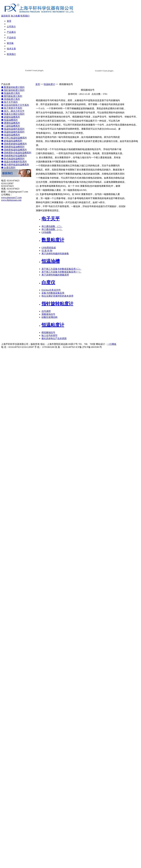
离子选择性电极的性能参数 (55, 254)
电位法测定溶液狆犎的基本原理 (57, 296)
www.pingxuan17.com (11, 197)
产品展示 (11, 32)
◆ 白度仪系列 (8, 168)
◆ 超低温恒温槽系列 (12, 141)
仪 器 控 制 (47, 251)
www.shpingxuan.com (11, 200)
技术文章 (11, 49)
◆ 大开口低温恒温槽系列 (14, 138)
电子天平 (51, 219)
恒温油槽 (51, 261)
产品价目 (11, 38)
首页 (9, 21)
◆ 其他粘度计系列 (10, 99)
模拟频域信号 (48, 332)
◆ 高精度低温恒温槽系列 (14, 150)
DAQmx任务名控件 (51, 290)
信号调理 (46, 311)
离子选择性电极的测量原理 (55, 275)
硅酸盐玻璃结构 (50, 317)
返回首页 (6, 16)
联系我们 (25, 16)
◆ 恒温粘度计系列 (10, 93)
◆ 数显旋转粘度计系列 (13, 87)
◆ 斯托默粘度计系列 (12, 96)
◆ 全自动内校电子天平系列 (15, 105)
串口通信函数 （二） (52, 226)
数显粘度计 (53, 240)
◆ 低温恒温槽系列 (10, 135)
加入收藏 (15, 16)
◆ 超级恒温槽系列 (10, 117)
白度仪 (48, 282)
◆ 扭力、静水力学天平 (13, 111)
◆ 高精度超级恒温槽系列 (14, 144)
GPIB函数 (46, 232)
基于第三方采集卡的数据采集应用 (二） (61, 269)
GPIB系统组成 (49, 248)
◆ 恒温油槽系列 (9, 120)
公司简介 (11, 27)
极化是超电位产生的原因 (54, 338)
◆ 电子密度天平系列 (12, 108)
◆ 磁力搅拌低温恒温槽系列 (15, 165)
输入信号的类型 (50, 335)
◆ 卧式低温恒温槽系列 (13, 159)
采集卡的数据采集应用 (53, 293)
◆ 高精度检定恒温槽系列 (14, 156)
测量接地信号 (48, 314)
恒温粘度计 (49, 84)
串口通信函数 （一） (52, 229)
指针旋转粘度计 (57, 304)
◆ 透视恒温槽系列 (10, 123)
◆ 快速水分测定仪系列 (13, 114)
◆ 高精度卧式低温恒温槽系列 (16, 153)
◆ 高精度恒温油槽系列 (13, 147)
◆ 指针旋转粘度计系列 (13, 90)
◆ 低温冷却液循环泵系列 (14, 162)
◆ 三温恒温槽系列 (10, 126)
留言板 (10, 43)
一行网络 (112, 344)
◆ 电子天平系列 (9, 102)
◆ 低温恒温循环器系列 (13, 129)
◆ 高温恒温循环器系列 (13, 132)
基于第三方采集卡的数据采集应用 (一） (61, 272)
